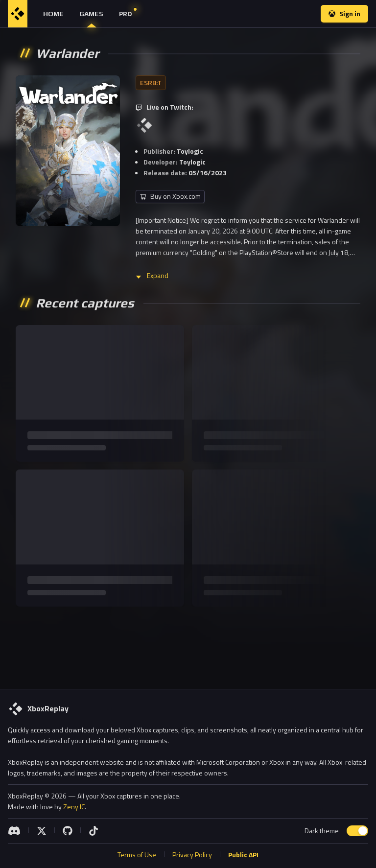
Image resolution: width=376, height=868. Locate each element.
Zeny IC (74, 807)
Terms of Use (137, 855)
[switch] (357, 831)
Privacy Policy (192, 855)
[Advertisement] (188, 644)
